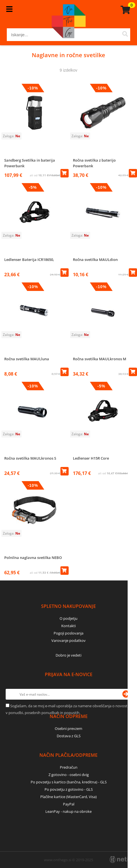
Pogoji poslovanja (68, 633)
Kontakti (68, 626)
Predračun (69, 767)
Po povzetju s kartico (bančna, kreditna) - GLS (69, 782)
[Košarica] (125, 10)
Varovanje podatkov (68, 640)
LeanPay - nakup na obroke (68, 811)
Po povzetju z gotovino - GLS (69, 789)
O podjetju (68, 618)
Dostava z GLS (69, 736)
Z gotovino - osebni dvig (69, 775)
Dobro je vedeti (68, 655)
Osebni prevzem (68, 728)
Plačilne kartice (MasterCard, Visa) (68, 797)
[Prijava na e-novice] (126, 694)
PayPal (69, 804)
